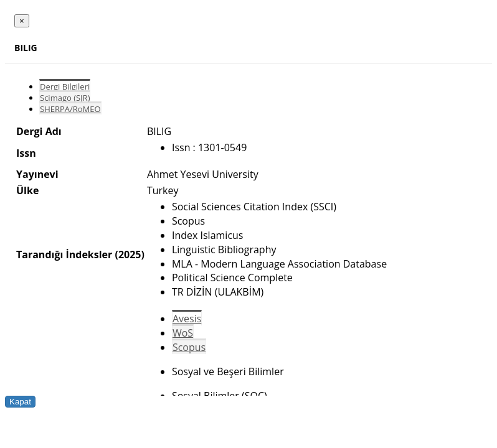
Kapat (20, 402)
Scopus (189, 347)
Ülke (27, 190)
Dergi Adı (39, 131)
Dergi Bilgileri (65, 86)
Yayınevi (37, 174)
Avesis (187, 319)
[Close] (22, 21)
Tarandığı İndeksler (64, 254)
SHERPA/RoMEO (70, 109)
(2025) (129, 254)
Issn (26, 153)
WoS (183, 333)
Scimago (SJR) (65, 98)
